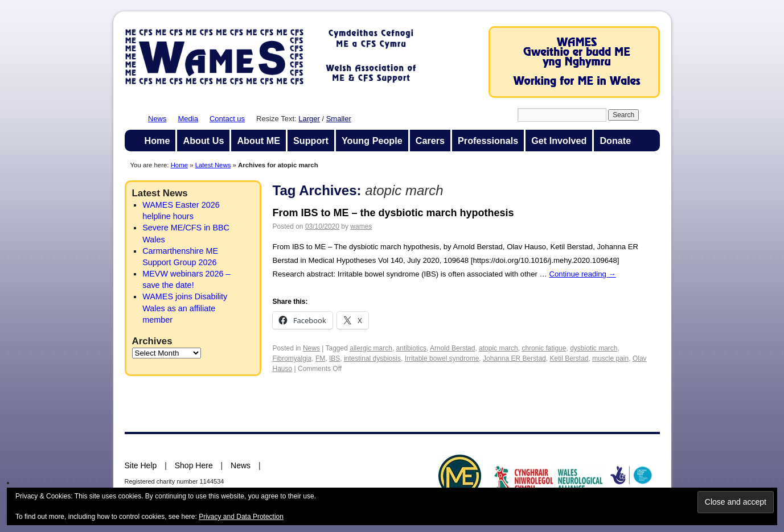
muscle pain (610, 358)
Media (188, 119)
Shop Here (194, 465)
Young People (372, 141)
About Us (203, 141)
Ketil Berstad (569, 358)
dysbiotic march (594, 348)
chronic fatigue (544, 348)
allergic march (371, 348)
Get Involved (559, 141)
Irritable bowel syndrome (442, 358)
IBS (334, 358)
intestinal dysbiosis (372, 358)
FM (320, 358)
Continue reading (582, 274)
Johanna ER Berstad (514, 358)
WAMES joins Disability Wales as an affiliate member (185, 308)
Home (157, 141)
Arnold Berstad (452, 348)
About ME (258, 141)
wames (361, 226)
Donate (615, 141)
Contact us (227, 119)
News (157, 119)
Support (311, 141)
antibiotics (411, 348)
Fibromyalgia (292, 358)
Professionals (488, 141)
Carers (430, 141)
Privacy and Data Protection (241, 517)
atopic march (498, 348)
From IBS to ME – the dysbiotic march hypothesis (393, 213)
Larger (309, 119)
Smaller (339, 119)
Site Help (141, 465)
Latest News (213, 165)
